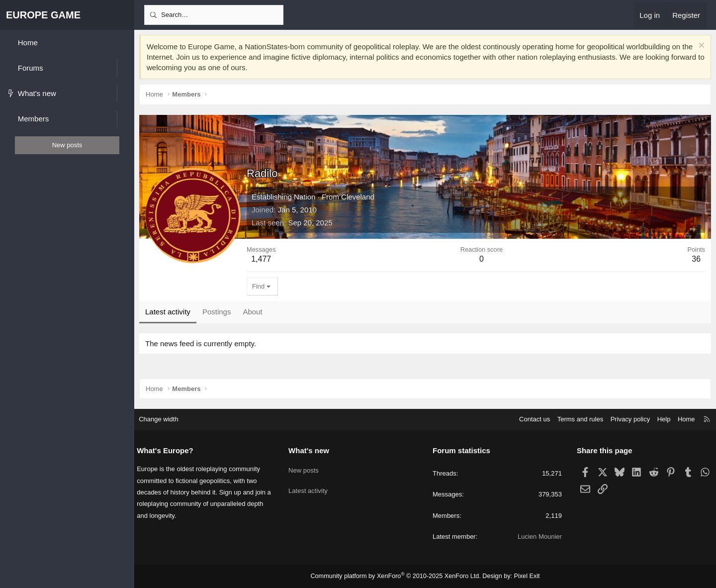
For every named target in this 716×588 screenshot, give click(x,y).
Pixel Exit (522, 576)
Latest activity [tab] (168, 312)
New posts (306, 467)
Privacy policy (625, 420)
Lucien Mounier (537, 537)
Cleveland (358, 197)
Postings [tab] (217, 312)
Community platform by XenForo (397, 576)
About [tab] (252, 312)
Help (659, 420)
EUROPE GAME (43, 15)
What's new (311, 450)
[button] (126, 68)
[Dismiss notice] (700, 47)
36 (696, 259)
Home (681, 420)
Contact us (530, 420)
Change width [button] (164, 420)
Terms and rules (575, 420)
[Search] (214, 15)
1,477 (261, 259)
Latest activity (311, 486)
